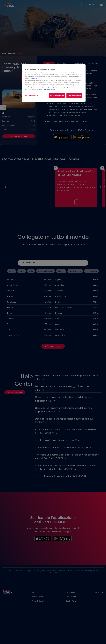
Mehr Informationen (49, 90)
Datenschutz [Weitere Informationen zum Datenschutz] (33, 78)
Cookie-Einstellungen (32, 95)
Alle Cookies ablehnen (57, 96)
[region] (54, 83)
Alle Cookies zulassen (74, 96)
